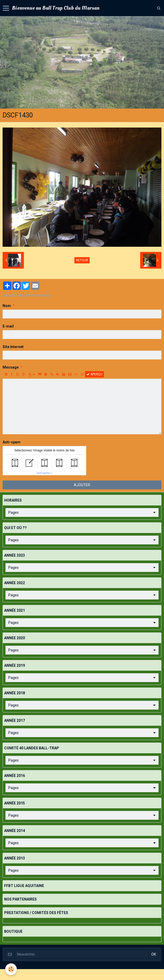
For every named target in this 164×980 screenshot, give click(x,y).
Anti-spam (12, 442)
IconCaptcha (43, 473)
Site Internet (13, 347)
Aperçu (94, 374)
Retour (82, 260)
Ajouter (82, 485)
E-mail (8, 326)
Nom (7, 306)
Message (11, 367)
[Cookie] (11, 969)
